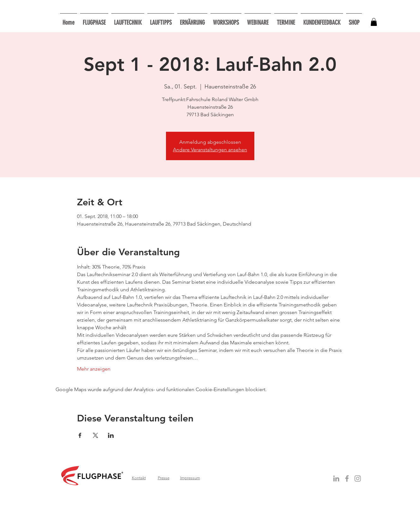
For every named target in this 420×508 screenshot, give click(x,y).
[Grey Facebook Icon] (347, 478)
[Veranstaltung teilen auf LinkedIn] (111, 435)
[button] (226, 20)
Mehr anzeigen (94, 369)
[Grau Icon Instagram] (358, 478)
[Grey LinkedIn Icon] (336, 478)
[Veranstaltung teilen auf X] (95, 435)
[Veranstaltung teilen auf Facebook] (80, 435)
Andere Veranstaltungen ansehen (210, 150)
